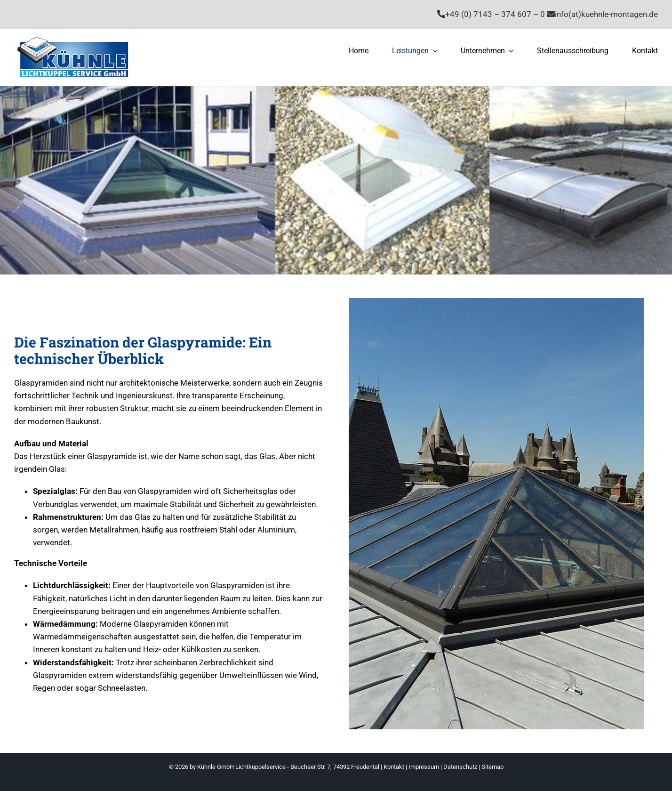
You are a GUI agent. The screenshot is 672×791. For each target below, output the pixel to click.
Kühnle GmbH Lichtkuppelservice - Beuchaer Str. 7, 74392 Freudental (288, 767)
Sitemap (492, 767)
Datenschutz (460, 767)
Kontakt (394, 767)
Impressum (424, 767)
